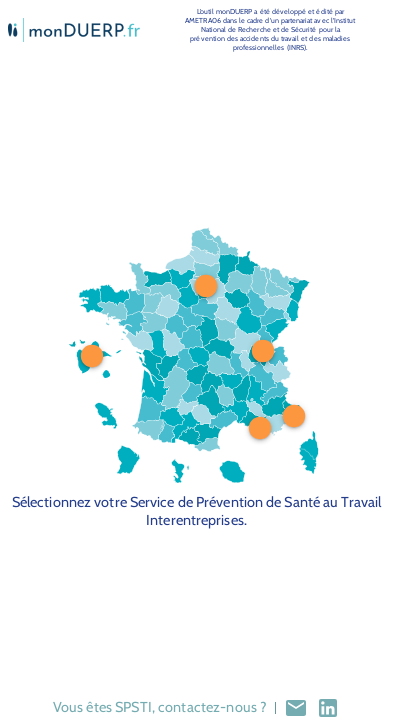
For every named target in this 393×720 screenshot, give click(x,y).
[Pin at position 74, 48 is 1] (262, 351)
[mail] (296, 708)
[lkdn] (328, 708)
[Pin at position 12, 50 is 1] (92, 356)
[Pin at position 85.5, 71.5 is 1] (294, 415)
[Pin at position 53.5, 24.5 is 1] (206, 286)
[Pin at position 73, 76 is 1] (260, 428)
